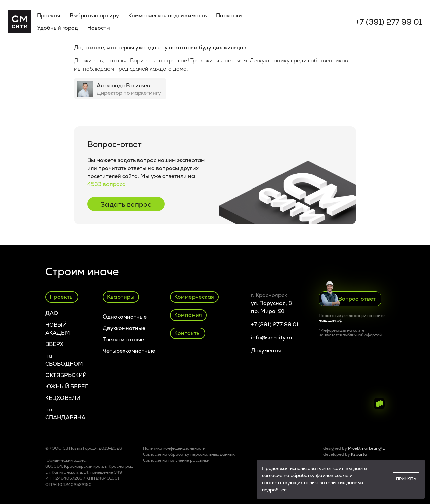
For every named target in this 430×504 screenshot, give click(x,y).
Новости (99, 28)
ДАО (52, 313)
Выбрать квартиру (94, 16)
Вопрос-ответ (348, 299)
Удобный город (57, 28)
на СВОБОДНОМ (64, 360)
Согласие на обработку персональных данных (189, 454)
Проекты (49, 16)
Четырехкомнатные (129, 351)
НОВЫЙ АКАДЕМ (58, 329)
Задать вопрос (126, 204)
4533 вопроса (106, 184)
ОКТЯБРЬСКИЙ (66, 375)
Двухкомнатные (124, 328)
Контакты (188, 333)
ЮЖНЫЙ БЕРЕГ (67, 387)
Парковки (229, 16)
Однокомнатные (125, 317)
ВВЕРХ (54, 344)
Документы (266, 351)
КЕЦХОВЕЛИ (63, 398)
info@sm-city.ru (272, 338)
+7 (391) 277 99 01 (389, 22)
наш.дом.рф (331, 320)
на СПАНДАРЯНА (65, 413)
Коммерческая (194, 297)
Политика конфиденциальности (174, 448)
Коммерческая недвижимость (167, 16)
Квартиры (121, 297)
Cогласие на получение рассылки (176, 460)
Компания (188, 315)
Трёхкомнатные (123, 340)
